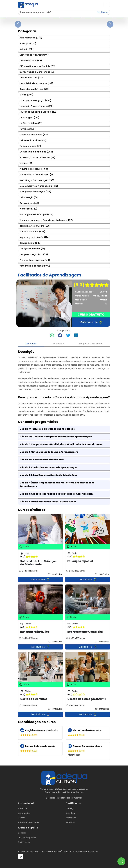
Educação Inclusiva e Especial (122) (38, 112)
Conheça (70, 808)
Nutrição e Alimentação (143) (35, 192)
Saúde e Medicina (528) (32, 232)
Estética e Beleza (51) (31, 123)
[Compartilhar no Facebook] (60, 336)
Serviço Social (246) (30, 243)
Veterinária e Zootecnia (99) (35, 266)
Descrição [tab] (31, 344)
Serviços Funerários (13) (32, 249)
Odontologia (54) (29, 197)
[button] (106, 5)
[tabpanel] (64, 554)
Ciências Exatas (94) (31, 61)
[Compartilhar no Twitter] (68, 336)
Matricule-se (41, 580)
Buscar (103, 12)
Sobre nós (23, 808)
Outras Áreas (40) (29, 203)
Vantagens (71, 818)
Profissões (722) (28, 209)
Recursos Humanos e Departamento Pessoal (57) (46, 220)
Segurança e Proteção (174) (35, 237)
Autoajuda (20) (28, 43)
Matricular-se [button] (91, 322)
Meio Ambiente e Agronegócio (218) (39, 186)
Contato (22, 833)
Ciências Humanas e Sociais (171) (37, 66)
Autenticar (71, 813)
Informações (24, 813)
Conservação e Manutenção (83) (38, 72)
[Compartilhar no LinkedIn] (76, 336)
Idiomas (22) (26, 163)
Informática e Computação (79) (37, 175)
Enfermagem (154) (29, 118)
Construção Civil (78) (31, 78)
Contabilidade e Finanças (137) (36, 83)
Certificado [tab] (58, 344)
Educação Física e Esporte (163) (37, 106)
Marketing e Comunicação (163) (37, 180)
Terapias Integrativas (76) (34, 254)
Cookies (22, 818)
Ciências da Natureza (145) (34, 55)
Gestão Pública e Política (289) (36, 152)
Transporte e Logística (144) (35, 260)
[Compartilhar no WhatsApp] (52, 336)
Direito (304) (26, 95)
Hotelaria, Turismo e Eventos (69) (37, 157)
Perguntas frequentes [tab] (91, 344)
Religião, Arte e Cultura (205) (35, 226)
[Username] (57, 12)
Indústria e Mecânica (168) (34, 169)
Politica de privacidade (28, 822)
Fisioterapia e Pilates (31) (33, 140)
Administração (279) (31, 38)
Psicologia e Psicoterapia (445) (36, 214)
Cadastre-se (24, 842)
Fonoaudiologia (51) (30, 146)
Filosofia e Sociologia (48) (34, 135)
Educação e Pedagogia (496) (35, 100)
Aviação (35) (27, 49)
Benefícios (70, 822)
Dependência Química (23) (34, 89)
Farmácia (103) (28, 129)
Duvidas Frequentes (27, 838)
